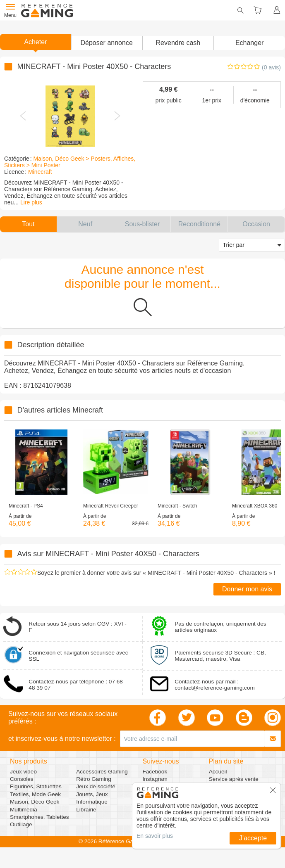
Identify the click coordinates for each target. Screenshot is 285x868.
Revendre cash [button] (178, 43)
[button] (107, 43)
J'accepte (253, 838)
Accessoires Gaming (102, 772)
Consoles (22, 779)
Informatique (92, 802)
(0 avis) (271, 67)
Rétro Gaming (94, 779)
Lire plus (31, 202)
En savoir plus (155, 836)
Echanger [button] (250, 43)
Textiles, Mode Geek (35, 794)
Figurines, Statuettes (36, 786)
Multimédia (24, 810)
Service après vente (234, 779)
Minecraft (40, 172)
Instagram (155, 779)
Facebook (155, 772)
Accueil (218, 772)
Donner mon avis (247, 589)
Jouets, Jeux (92, 794)
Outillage (21, 824)
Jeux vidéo (23, 772)
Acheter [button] (35, 42)
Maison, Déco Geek (35, 802)
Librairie (86, 810)
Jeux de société (96, 786)
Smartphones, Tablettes (40, 817)
